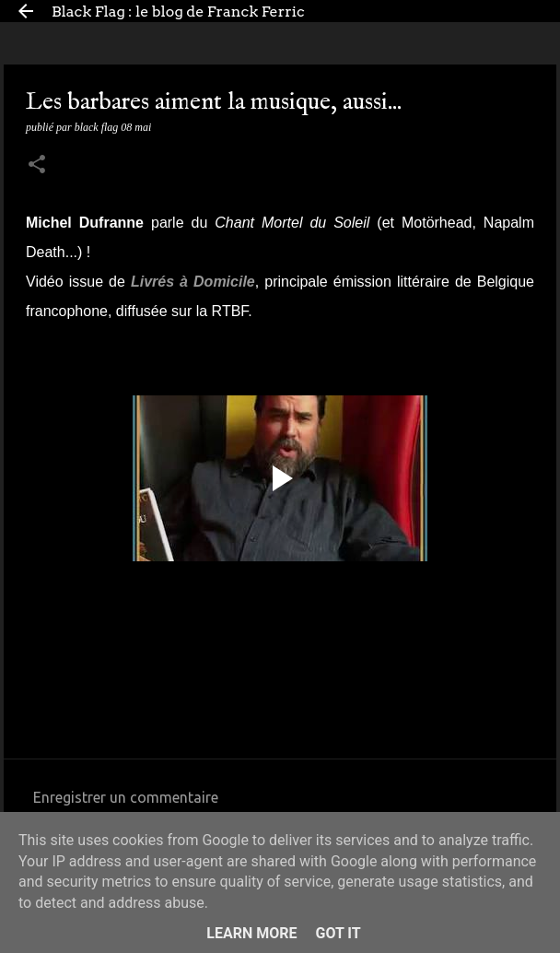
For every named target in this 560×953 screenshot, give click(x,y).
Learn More (251, 933)
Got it (338, 933)
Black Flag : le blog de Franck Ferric (178, 12)
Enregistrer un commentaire (126, 797)
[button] (37, 166)
